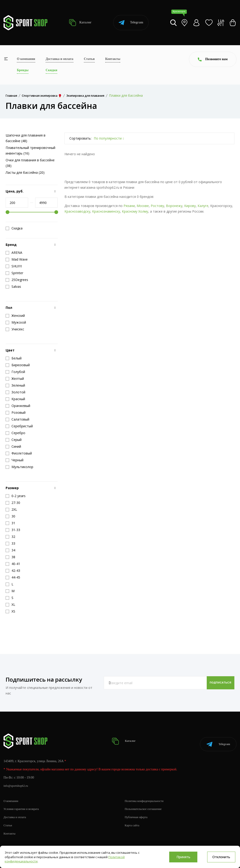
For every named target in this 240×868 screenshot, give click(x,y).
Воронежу (174, 206)
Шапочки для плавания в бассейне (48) (26, 138)
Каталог (80, 23)
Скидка (14, 228)
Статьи (89, 59)
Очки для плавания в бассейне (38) (30, 163)
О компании (26, 59)
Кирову (190, 206)
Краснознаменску (106, 211)
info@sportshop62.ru (17, 781)
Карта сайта (133, 820)
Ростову (157, 206)
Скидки (51, 70)
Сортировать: (80, 138)
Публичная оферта (138, 812)
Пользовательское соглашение (146, 804)
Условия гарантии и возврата (24, 804)
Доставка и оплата (60, 59)
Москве (143, 206)
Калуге (203, 206)
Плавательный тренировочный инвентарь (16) (30, 150)
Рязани (129, 206)
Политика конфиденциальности (147, 796)
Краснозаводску (77, 211)
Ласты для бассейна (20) (25, 172)
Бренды (23, 70)
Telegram (131, 23)
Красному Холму (135, 211)
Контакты (113, 59)
